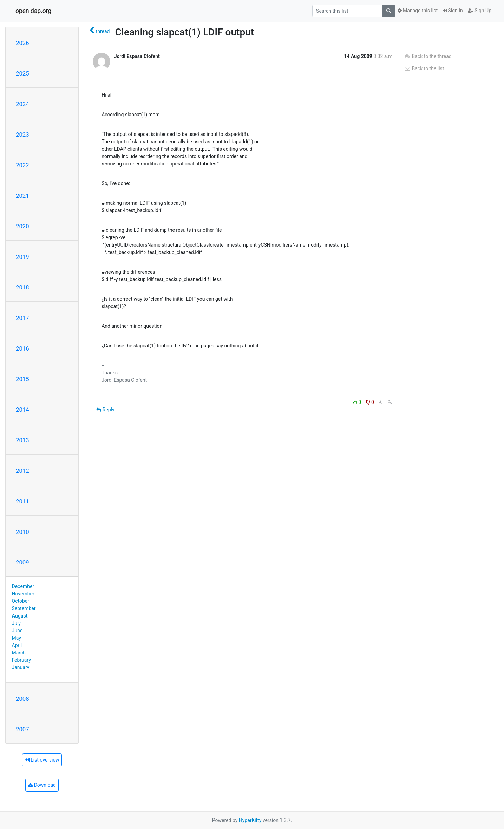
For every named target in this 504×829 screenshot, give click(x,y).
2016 (22, 348)
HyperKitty (250, 820)
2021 (22, 196)
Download (42, 785)
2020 (22, 226)
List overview (42, 760)
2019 (22, 257)
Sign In (453, 11)
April (17, 645)
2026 (22, 43)
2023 (22, 135)
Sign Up (480, 11)
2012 (22, 471)
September (24, 608)
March (19, 653)
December (23, 586)
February (21, 660)
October (21, 601)
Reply (105, 410)
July (16, 623)
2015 (22, 379)
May (17, 638)
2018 (22, 287)
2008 (22, 699)
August (20, 616)
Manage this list (418, 11)
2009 (22, 562)
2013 (22, 440)
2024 (22, 104)
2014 (22, 410)
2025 (22, 73)
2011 (22, 501)
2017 (22, 318)
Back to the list (424, 68)
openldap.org (33, 11)
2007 (22, 729)
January (21, 667)
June (17, 631)
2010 (22, 532)
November (23, 594)
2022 (22, 165)
